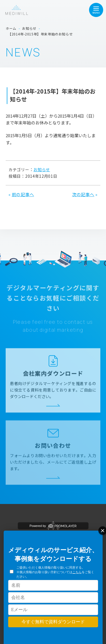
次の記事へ (83, 194)
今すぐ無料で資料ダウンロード (53, 622)
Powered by (53, 526)
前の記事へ (23, 194)
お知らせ (42, 170)
